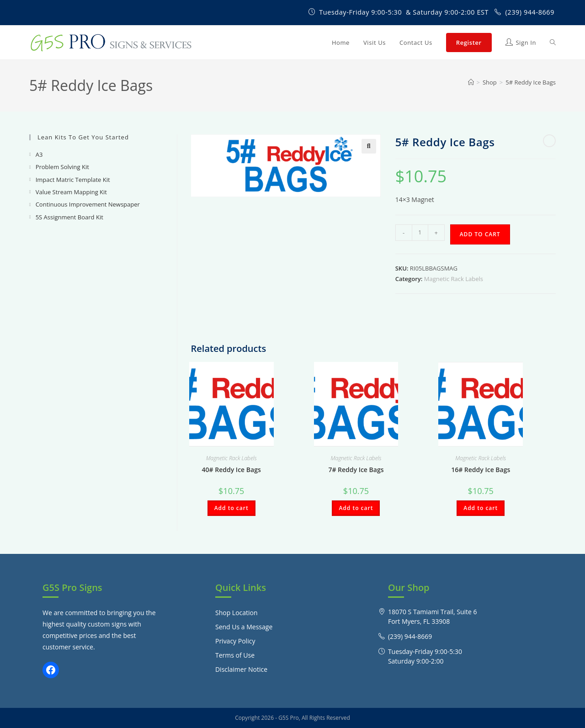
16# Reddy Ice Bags (481, 470)
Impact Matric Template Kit (73, 180)
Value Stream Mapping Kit (71, 192)
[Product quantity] (420, 233)
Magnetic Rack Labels (454, 279)
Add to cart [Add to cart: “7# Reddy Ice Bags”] (356, 508)
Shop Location (237, 613)
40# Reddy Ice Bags (231, 470)
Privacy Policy (235, 641)
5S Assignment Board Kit (69, 217)
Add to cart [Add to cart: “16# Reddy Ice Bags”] (481, 508)
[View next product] (549, 141)
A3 (39, 154)
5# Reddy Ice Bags (531, 82)
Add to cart (480, 234)
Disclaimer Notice (241, 669)
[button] (369, 146)
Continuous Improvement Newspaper (88, 204)
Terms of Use (235, 655)
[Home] (471, 82)
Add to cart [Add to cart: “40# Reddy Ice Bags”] (231, 508)
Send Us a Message (244, 627)
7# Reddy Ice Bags (356, 470)
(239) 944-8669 (530, 12)
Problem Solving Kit (62, 167)
